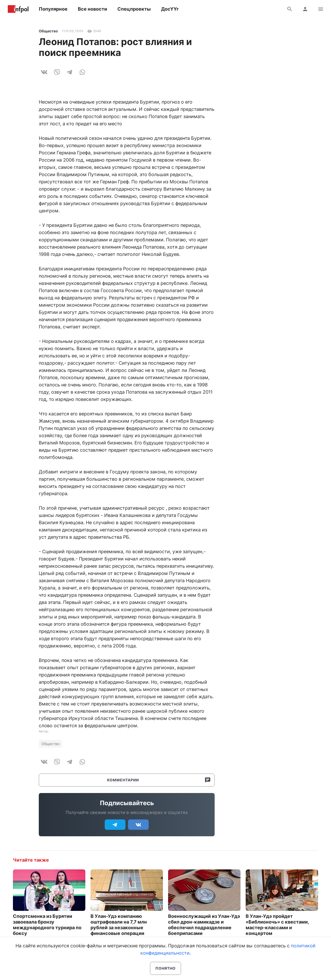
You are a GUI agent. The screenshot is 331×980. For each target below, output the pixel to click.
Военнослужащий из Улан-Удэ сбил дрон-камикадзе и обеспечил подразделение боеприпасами (204, 925)
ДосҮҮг (170, 9)
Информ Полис (18, 9)
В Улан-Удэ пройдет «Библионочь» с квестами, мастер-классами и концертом (277, 925)
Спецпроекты (134, 9)
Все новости (92, 9)
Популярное (53, 9)
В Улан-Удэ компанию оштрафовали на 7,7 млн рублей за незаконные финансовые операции (119, 925)
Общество (48, 31)
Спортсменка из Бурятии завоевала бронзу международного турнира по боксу (47, 925)
